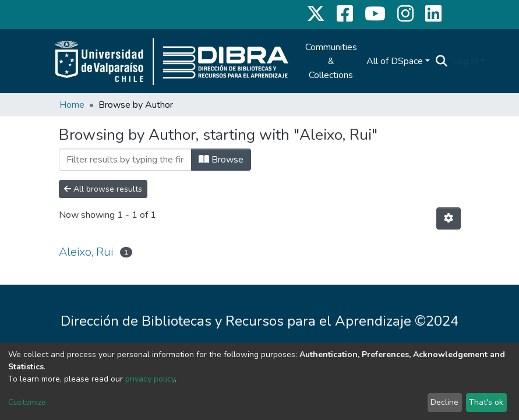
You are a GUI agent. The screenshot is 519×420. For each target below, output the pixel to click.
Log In (465, 61)
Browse (221, 160)
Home (72, 105)
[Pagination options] (449, 218)
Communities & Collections (331, 61)
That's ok (486, 402)
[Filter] (125, 160)
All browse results (103, 189)
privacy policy (150, 379)
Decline (444, 402)
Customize (27, 402)
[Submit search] (442, 61)
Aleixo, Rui (86, 252)
